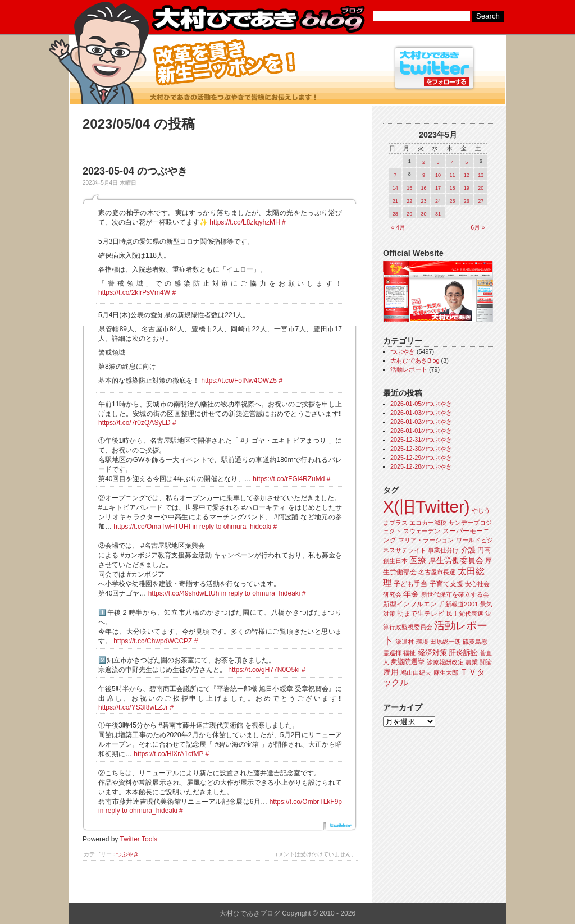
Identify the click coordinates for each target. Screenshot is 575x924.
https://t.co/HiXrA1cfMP (168, 754)
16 (424, 188)
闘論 (486, 662)
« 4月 (398, 227)
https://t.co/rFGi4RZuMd (289, 479)
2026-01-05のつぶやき (421, 404)
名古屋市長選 (437, 572)
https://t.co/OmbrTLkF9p (306, 802)
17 (438, 188)
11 (452, 175)
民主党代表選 (465, 614)
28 (395, 214)
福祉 (409, 653)
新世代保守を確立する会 (455, 594)
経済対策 (432, 653)
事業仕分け (443, 550)
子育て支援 (446, 584)
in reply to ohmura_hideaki (232, 527)
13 (481, 175)
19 (467, 188)
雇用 (391, 672)
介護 (468, 550)
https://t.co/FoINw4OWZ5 (239, 381)
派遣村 (405, 642)
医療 (418, 560)
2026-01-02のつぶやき (421, 422)
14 (395, 188)
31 (438, 214)
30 (424, 214)
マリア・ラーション (426, 540)
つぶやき (127, 854)
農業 (472, 662)
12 (467, 175)
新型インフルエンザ (413, 604)
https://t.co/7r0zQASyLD (134, 423)
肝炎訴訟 (463, 653)
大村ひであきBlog (415, 360)
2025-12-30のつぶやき (421, 449)
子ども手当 (410, 584)
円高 (484, 550)
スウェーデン (422, 531)
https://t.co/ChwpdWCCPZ (153, 641)
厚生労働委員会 (456, 561)
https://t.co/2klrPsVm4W (134, 292)
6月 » (478, 227)
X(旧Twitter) (426, 507)
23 (424, 201)
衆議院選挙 (408, 662)
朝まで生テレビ (421, 614)
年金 (411, 594)
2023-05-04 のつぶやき (135, 171)
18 (452, 188)
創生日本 (395, 561)
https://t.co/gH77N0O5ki (264, 670)
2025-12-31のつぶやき (421, 440)
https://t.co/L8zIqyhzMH (245, 222)
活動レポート (409, 369)
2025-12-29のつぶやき (421, 458)
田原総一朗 (446, 642)
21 (395, 201)
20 (481, 188)
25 (452, 201)
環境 (422, 642)
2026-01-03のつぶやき (421, 413)
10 (438, 175)
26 (467, 201)
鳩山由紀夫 (416, 673)
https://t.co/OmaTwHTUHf (152, 527)
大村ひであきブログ (258, 19)
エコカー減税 (428, 523)
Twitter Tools (139, 839)
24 (438, 201)
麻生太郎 (446, 673)
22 (409, 201)
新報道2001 (462, 604)
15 (409, 188)
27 (481, 201)
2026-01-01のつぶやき (421, 431)
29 (409, 214)
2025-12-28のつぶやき (421, 466)
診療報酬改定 (445, 662)
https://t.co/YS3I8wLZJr (133, 707)
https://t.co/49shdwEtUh (184, 593)
